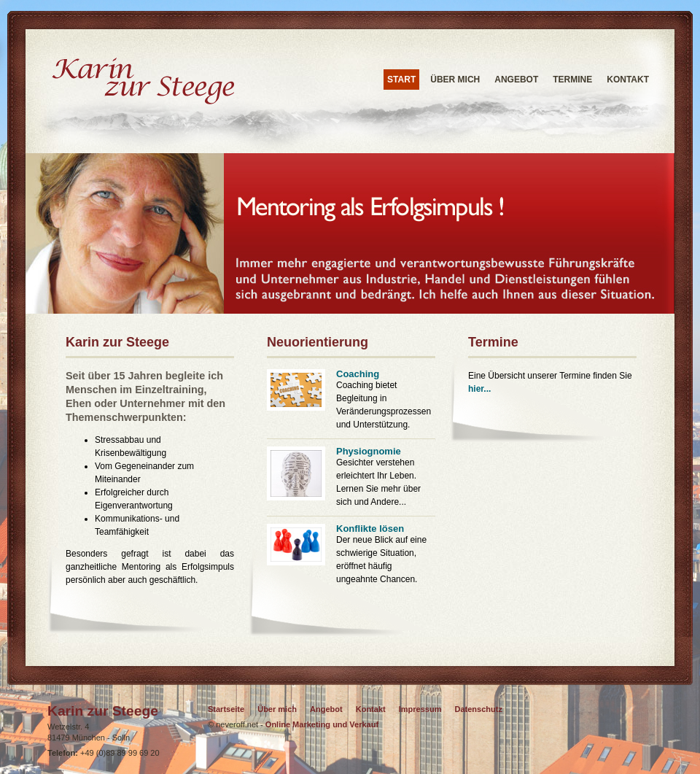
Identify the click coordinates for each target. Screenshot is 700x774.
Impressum (420, 709)
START (401, 80)
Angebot (516, 80)
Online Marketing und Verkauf (321, 724)
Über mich (455, 80)
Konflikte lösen (370, 529)
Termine (572, 80)
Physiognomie (369, 451)
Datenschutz (479, 709)
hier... (479, 389)
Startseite (226, 709)
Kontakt (628, 80)
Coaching (358, 374)
